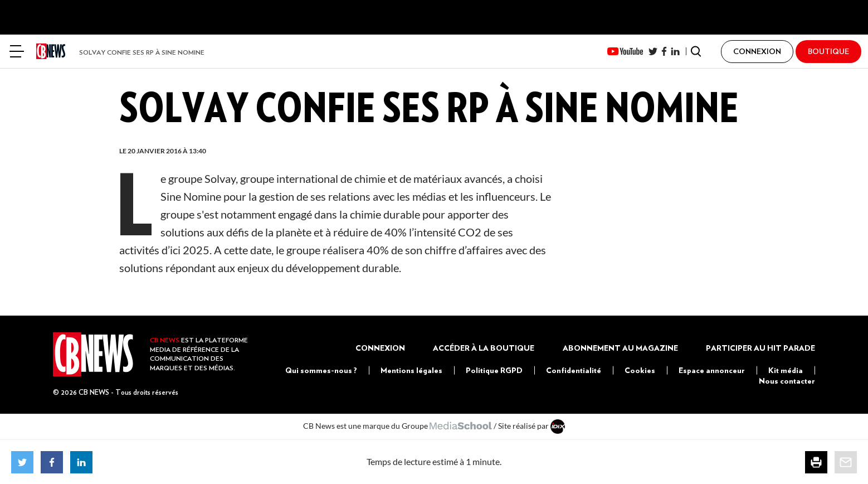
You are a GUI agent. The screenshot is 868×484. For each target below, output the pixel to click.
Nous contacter (787, 381)
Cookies (640, 370)
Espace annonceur (712, 370)
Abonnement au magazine (620, 348)
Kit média (786, 370)
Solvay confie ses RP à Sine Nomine (142, 52)
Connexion (380, 348)
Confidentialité (574, 370)
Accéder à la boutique (484, 348)
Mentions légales (411, 370)
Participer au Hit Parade (760, 348)
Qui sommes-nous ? (321, 370)
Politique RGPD (494, 370)
